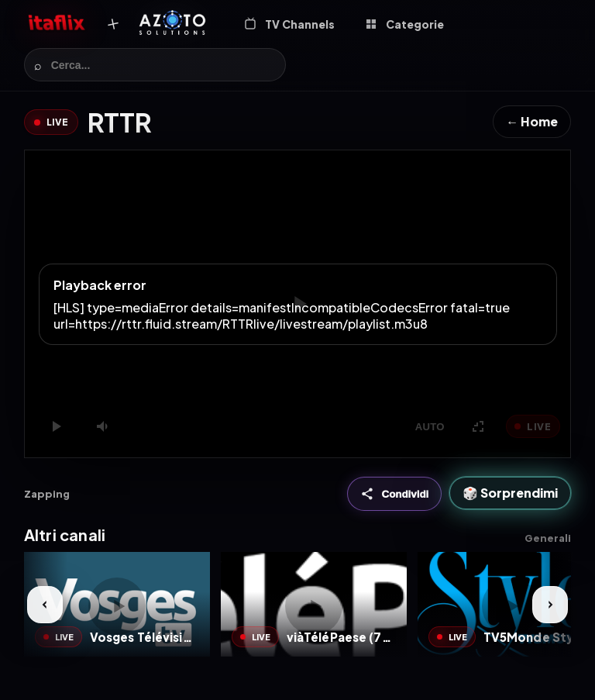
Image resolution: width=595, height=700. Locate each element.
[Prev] (45, 604)
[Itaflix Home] (57, 24)
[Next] (550, 604)
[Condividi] (395, 494)
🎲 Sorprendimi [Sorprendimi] (510, 493)
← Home (532, 121)
